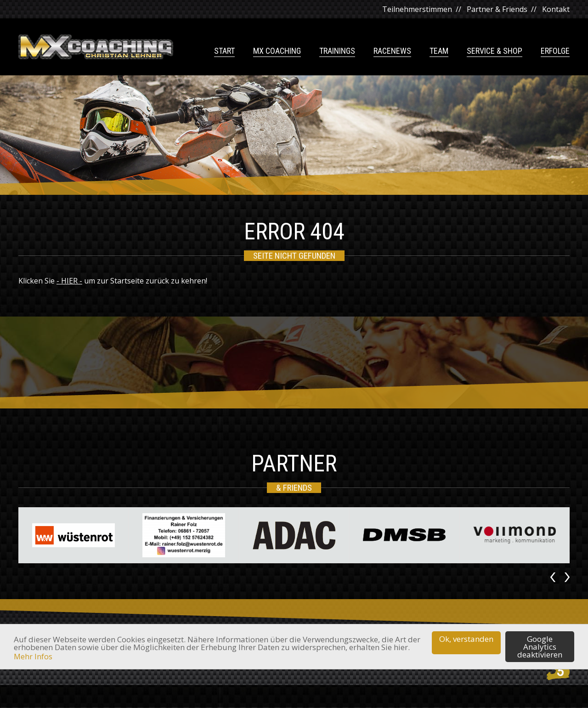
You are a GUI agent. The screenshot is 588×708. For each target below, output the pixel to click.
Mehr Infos (33, 657)
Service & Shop (495, 51)
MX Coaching (277, 51)
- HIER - (69, 281)
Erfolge (555, 51)
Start (224, 51)
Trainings (337, 51)
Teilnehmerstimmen (417, 9)
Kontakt (556, 9)
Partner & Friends (497, 9)
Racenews (392, 51)
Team (439, 51)
